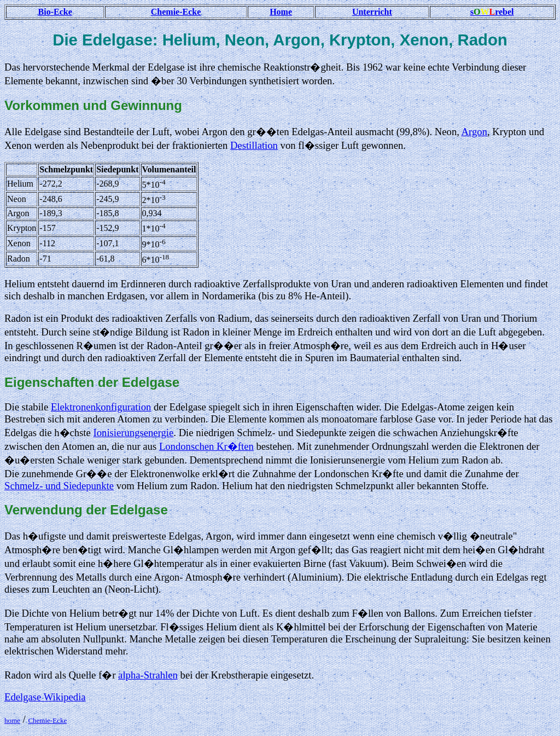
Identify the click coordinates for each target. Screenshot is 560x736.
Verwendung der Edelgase (86, 510)
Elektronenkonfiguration (101, 407)
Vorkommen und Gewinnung (93, 105)
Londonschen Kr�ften (206, 446)
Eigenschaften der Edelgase (92, 382)
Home (281, 12)
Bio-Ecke (55, 12)
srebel (492, 12)
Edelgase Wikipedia (45, 697)
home (12, 720)
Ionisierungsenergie (134, 433)
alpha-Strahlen (148, 675)
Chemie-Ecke (176, 12)
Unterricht (372, 12)
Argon (474, 132)
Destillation (254, 145)
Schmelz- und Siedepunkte (59, 486)
